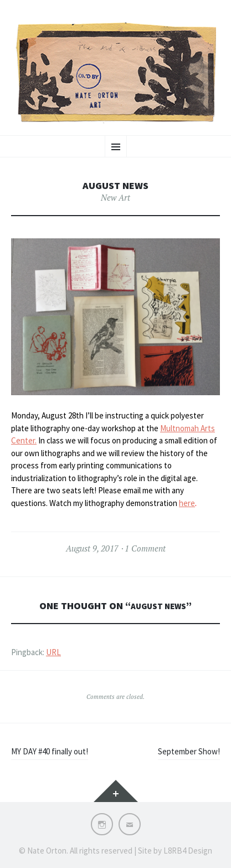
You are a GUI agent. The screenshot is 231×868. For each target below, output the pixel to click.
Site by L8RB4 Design (175, 851)
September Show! (189, 751)
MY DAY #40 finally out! (50, 751)
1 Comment (145, 548)
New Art (115, 197)
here (187, 503)
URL (53, 652)
